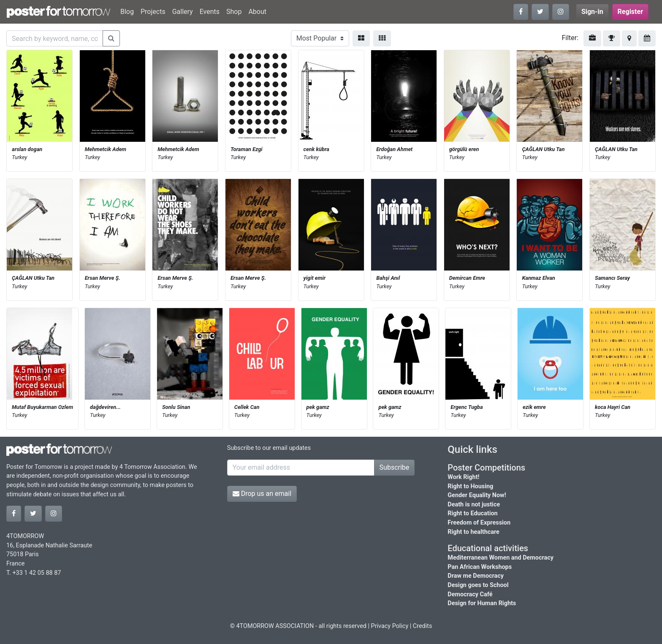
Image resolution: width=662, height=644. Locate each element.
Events (210, 12)
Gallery (183, 12)
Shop (234, 12)
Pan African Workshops (480, 567)
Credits (423, 626)
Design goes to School (478, 585)
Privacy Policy (390, 626)
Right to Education (472, 513)
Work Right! (463, 477)
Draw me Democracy (476, 576)
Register (630, 12)
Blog (127, 12)
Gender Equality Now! (477, 495)
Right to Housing (470, 486)
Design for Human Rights (482, 603)
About (257, 12)
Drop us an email (262, 494)
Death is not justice (474, 505)
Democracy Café (470, 594)
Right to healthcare (473, 532)
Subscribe (395, 467)
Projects (153, 12)
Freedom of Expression (479, 523)
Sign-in (592, 12)
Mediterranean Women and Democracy (501, 558)
